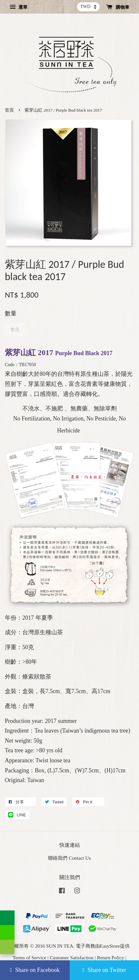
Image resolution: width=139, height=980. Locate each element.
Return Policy (110, 958)
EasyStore (110, 946)
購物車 (118, 7)
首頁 (9, 110)
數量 (11, 313)
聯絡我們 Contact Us (69, 858)
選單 (19, 7)
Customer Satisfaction (72, 958)
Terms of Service (29, 958)
